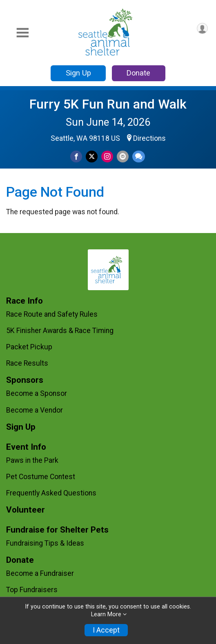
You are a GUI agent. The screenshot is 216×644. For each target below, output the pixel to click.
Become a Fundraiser (40, 573)
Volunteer (26, 510)
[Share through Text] (139, 157)
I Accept (106, 630)
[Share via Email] (123, 157)
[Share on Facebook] (76, 157)
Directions (149, 138)
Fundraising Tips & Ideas (45, 543)
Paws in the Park (32, 460)
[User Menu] (202, 28)
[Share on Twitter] (92, 157)
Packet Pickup (29, 347)
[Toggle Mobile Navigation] (22, 33)
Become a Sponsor (37, 393)
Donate (138, 73)
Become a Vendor (35, 410)
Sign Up (78, 73)
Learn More (106, 614)
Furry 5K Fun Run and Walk (108, 104)
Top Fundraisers (32, 590)
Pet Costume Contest (41, 477)
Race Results (27, 363)
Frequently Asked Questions (51, 493)
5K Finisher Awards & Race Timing (60, 331)
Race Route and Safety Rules (52, 314)
